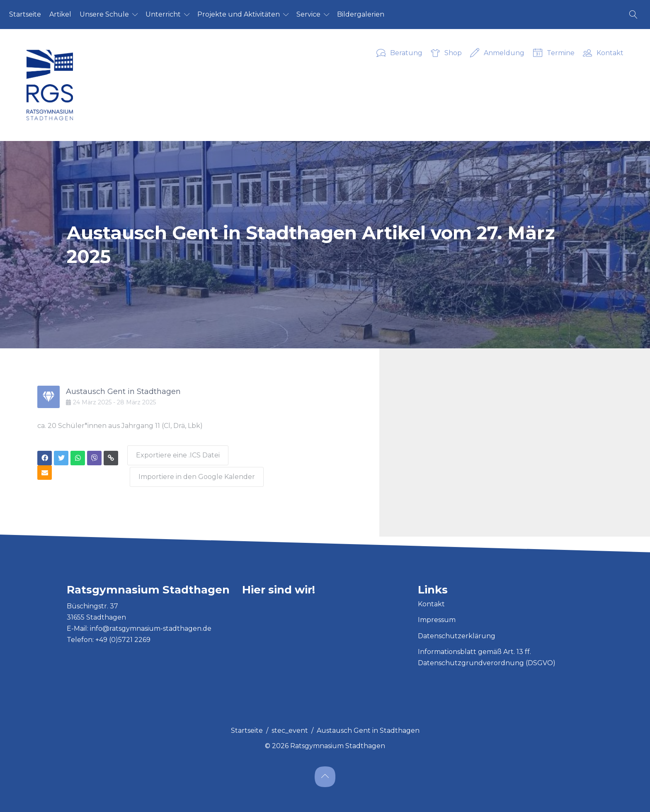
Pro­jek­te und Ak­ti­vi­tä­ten (239, 14)
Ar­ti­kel (60, 14)
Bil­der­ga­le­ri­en (361, 14)
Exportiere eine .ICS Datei (177, 453)
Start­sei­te (25, 14)
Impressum (437, 616)
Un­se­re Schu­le (104, 14)
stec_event (290, 727)
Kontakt (603, 53)
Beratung (399, 53)
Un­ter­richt (163, 14)
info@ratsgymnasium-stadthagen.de (151, 625)
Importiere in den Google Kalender (198, 473)
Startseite (247, 727)
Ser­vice (308, 14)
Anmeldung (497, 53)
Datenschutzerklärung (457, 633)
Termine (554, 53)
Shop (446, 53)
